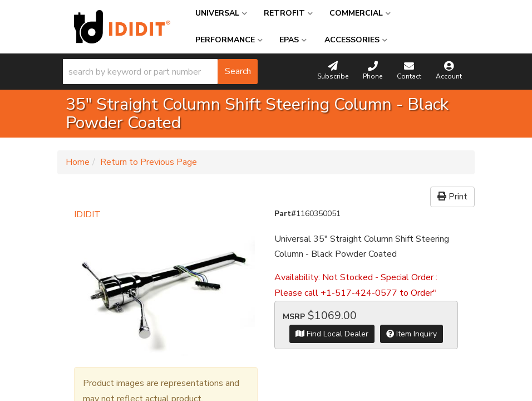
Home (78, 162)
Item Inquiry (412, 334)
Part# (285, 214)
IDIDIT (87, 214)
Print (452, 197)
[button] (160, 72)
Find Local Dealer (332, 334)
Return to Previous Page (149, 162)
